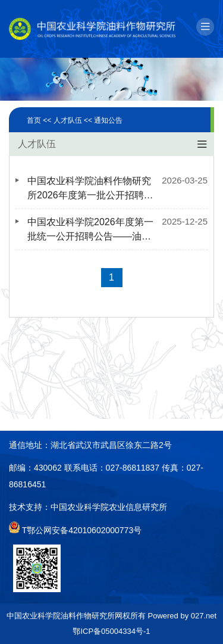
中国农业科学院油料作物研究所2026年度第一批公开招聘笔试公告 (90, 189)
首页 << (40, 120)
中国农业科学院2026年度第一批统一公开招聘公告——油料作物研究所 (90, 230)
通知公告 (108, 120)
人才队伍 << (74, 120)
